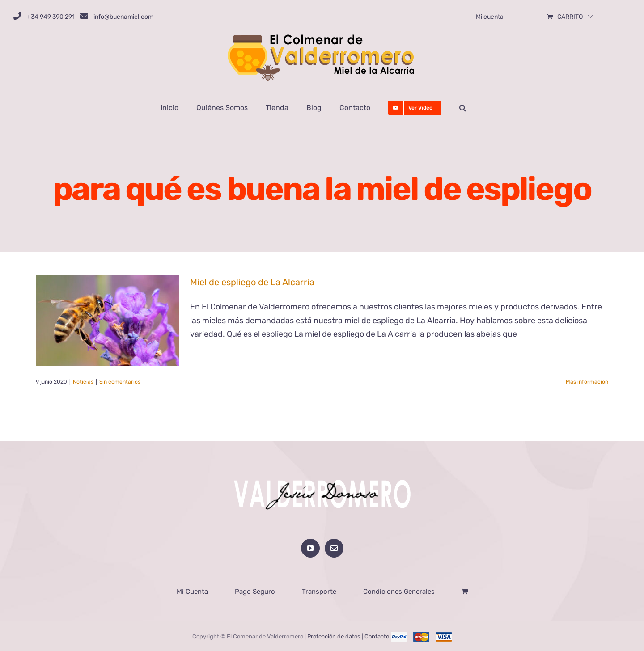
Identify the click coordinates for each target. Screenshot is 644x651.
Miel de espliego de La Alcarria (252, 282)
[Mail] (334, 547)
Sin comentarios (120, 382)
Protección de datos (334, 636)
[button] (463, 108)
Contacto (377, 636)
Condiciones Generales (399, 591)
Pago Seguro (255, 591)
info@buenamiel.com (123, 17)
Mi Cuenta (192, 591)
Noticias (83, 382)
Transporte (319, 591)
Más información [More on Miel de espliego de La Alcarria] (587, 382)
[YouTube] (310, 547)
